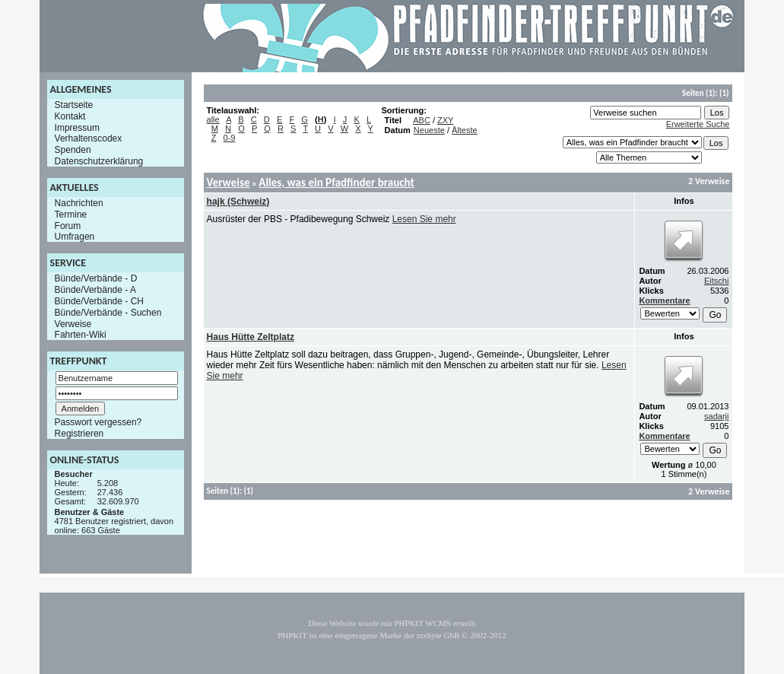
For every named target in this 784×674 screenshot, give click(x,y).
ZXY (445, 120)
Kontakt (70, 116)
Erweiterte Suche (698, 124)
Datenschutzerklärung (99, 161)
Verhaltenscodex (89, 138)
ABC (422, 120)
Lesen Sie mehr (424, 219)
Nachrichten (79, 203)
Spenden (73, 150)
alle (213, 119)
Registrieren (79, 434)
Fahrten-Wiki (81, 335)
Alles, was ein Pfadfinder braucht (336, 183)
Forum (68, 225)
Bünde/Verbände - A (95, 290)
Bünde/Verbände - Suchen (108, 313)
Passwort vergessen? (98, 422)
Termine (71, 215)
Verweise (73, 323)
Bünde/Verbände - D (96, 278)
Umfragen (75, 237)
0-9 (230, 138)
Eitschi (716, 281)
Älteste (465, 130)
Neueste (429, 130)
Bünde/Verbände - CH (99, 301)
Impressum (77, 127)
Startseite (74, 105)
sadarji (716, 416)
